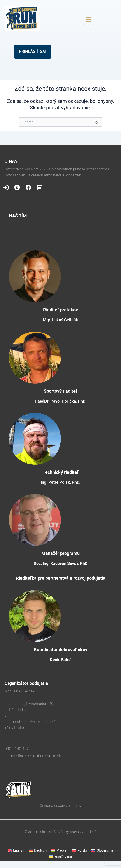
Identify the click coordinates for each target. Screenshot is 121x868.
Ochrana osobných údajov (61, 806)
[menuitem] (16, 850)
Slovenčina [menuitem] (105, 850)
